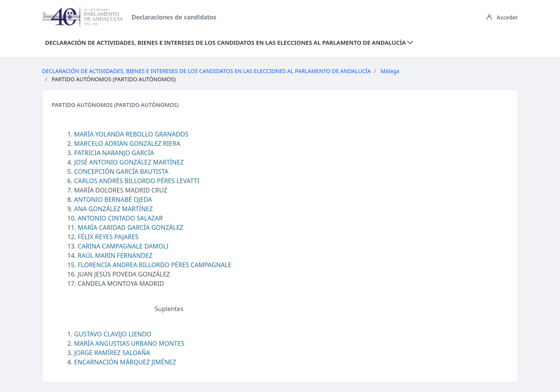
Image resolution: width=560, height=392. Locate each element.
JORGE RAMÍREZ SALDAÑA (112, 353)
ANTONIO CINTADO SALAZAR (120, 218)
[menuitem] (229, 43)
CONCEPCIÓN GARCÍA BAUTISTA (122, 171)
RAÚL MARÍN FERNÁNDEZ (115, 255)
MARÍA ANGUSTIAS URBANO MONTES (129, 343)
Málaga (390, 71)
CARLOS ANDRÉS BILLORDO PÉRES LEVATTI (137, 181)
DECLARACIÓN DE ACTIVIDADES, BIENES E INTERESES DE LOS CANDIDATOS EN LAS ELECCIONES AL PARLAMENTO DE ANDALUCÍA (206, 71)
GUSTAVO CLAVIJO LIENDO (113, 334)
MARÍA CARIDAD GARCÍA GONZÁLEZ (131, 227)
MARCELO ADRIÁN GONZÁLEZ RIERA (127, 143)
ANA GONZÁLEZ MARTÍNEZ (114, 209)
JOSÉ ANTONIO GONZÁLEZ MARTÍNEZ (129, 162)
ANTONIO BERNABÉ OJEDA (113, 199)
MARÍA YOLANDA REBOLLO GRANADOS (131, 134)
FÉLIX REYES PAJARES (108, 237)
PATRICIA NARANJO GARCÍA (114, 153)
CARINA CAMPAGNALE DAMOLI (123, 246)
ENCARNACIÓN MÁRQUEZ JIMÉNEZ (125, 362)
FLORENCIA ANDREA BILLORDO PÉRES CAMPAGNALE (155, 265)
